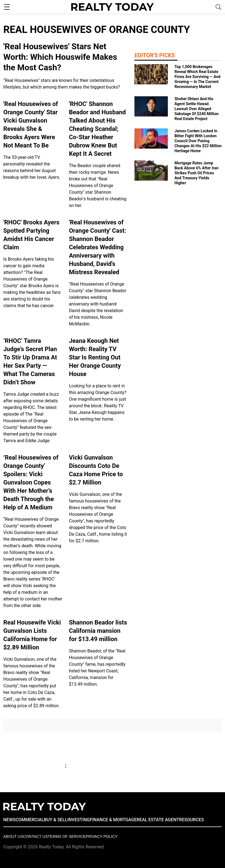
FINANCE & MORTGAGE (113, 820)
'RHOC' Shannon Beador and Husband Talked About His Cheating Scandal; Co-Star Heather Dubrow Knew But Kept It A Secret (97, 129)
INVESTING (79, 820)
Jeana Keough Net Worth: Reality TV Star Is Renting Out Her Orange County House (95, 357)
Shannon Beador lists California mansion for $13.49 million (98, 631)
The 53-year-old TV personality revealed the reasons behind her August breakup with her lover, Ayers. (32, 167)
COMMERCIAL (30, 820)
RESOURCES (192, 820)
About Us (13, 836)
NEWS (9, 820)
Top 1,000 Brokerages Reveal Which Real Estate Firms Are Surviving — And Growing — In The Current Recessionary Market (197, 77)
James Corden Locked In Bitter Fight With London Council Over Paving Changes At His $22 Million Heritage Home (198, 141)
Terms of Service (67, 836)
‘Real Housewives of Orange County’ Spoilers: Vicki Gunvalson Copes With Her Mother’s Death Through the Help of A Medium (31, 482)
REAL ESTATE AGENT (158, 820)
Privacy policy (101, 836)
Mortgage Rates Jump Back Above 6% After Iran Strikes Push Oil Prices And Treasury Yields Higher (196, 173)
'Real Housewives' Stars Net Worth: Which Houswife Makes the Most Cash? (60, 57)
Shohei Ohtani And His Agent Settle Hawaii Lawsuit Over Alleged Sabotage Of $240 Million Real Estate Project (197, 109)
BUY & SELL (56, 820)
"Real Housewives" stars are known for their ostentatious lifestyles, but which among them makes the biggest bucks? (62, 84)
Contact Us (35, 836)
